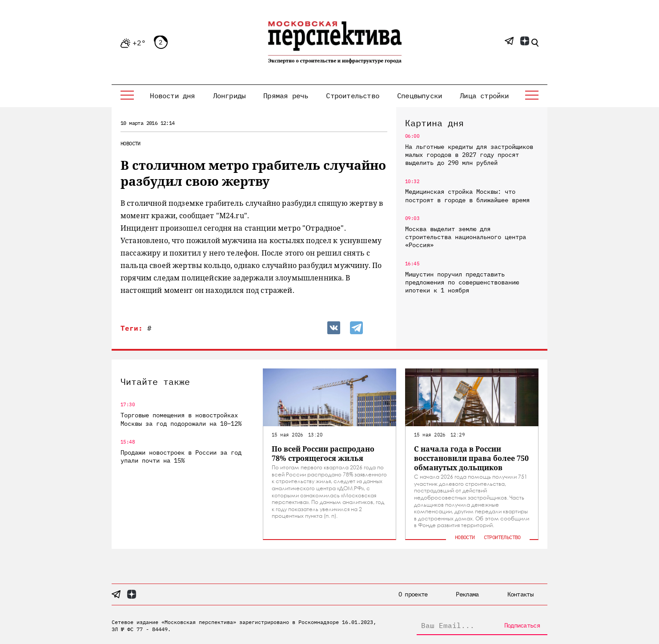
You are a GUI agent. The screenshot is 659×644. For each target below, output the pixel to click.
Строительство (353, 96)
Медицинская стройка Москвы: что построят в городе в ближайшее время (467, 196)
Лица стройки (484, 96)
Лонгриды (229, 96)
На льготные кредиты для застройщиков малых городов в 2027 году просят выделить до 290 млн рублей (469, 155)
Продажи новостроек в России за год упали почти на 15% (181, 456)
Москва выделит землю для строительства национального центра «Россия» (466, 237)
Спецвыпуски (420, 96)
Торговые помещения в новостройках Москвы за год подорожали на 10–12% (181, 419)
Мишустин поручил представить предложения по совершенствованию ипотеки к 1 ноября (462, 282)
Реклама (467, 594)
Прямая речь (286, 96)
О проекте (413, 594)
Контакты (520, 594)
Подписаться (522, 625)
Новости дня (172, 96)
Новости (131, 143)
